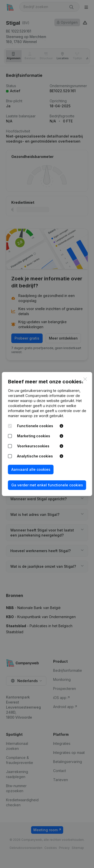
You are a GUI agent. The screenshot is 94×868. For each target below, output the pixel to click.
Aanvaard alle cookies (31, 469)
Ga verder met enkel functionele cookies (47, 485)
